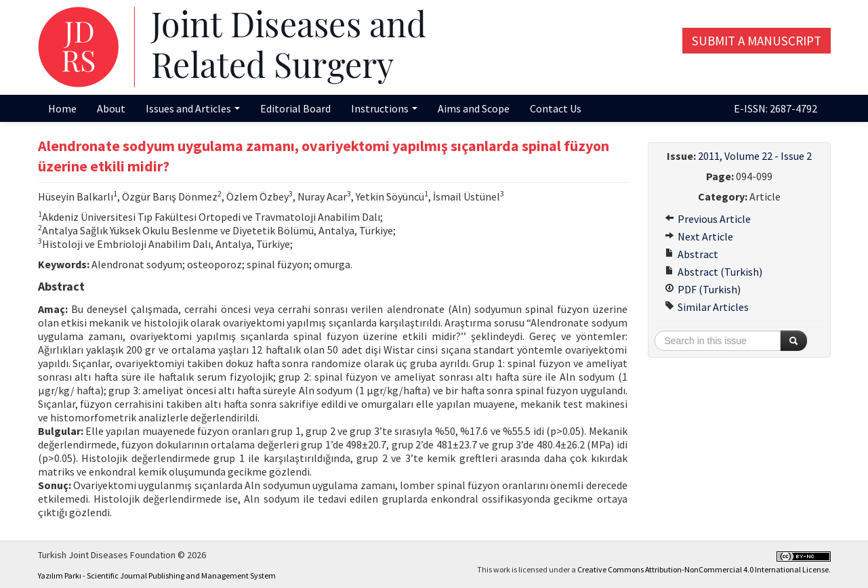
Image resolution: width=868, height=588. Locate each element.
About (111, 108)
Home (62, 108)
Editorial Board (295, 108)
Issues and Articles (193, 108)
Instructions (384, 108)
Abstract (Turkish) (714, 272)
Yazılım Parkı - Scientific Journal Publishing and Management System (157, 575)
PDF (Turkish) (703, 289)
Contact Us (556, 108)
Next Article (699, 236)
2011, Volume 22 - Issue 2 (755, 156)
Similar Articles (707, 307)
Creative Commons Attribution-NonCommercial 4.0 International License (703, 569)
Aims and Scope (474, 108)
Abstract (691, 254)
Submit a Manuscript (757, 41)
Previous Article (708, 219)
